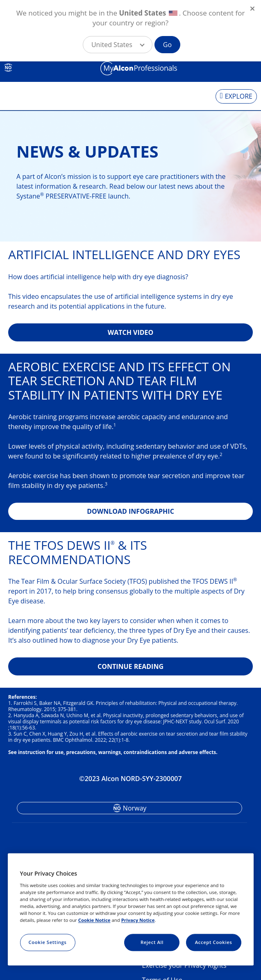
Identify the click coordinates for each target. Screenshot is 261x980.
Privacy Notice (138, 920)
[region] (131, 910)
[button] (118, 45)
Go (167, 45)
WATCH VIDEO (131, 332)
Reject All (152, 942)
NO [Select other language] (8, 68)
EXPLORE (239, 96)
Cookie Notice (94, 920)
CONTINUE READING (130, 666)
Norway (135, 808)
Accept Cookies (214, 942)
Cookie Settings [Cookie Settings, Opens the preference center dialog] (48, 942)
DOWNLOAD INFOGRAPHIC (130, 511)
